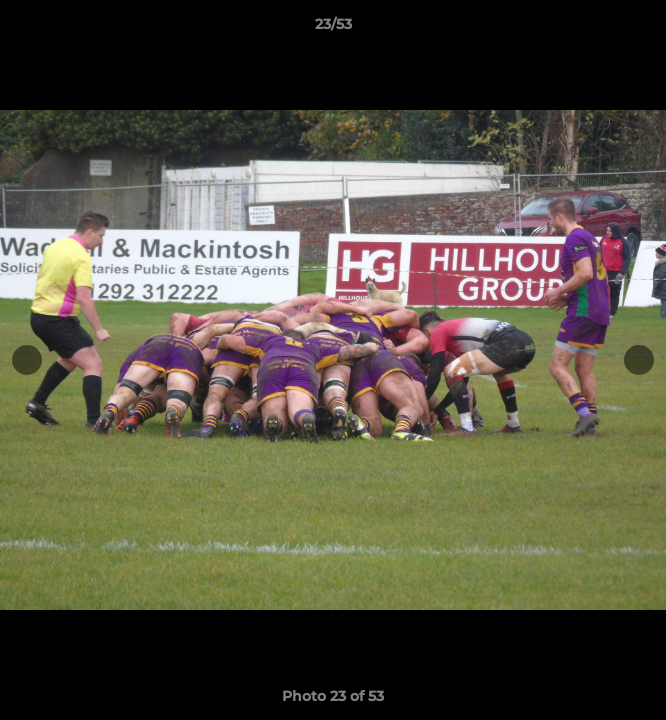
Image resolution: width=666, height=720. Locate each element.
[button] (642, 29)
